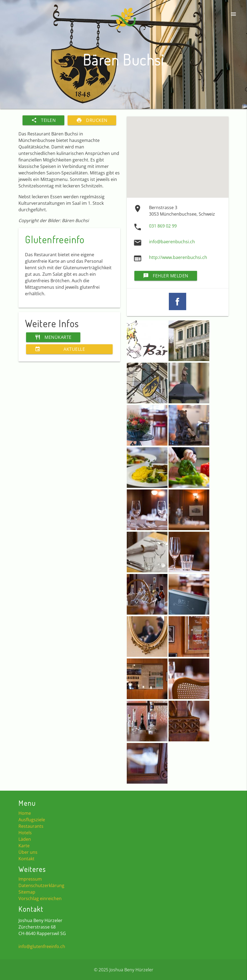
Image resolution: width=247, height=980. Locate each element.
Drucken (92, 120)
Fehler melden (166, 276)
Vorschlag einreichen (40, 898)
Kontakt (26, 859)
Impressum (30, 879)
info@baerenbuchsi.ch (172, 242)
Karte (24, 846)
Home (25, 813)
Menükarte (53, 337)
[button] (148, 359)
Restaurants (31, 826)
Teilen (43, 120)
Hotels (25, 833)
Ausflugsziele (32, 820)
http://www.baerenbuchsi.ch (178, 257)
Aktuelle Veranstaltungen (63, 349)
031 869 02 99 (163, 226)
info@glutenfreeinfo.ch (42, 946)
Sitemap (27, 892)
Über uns (28, 852)
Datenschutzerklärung (41, 885)
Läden (25, 839)
